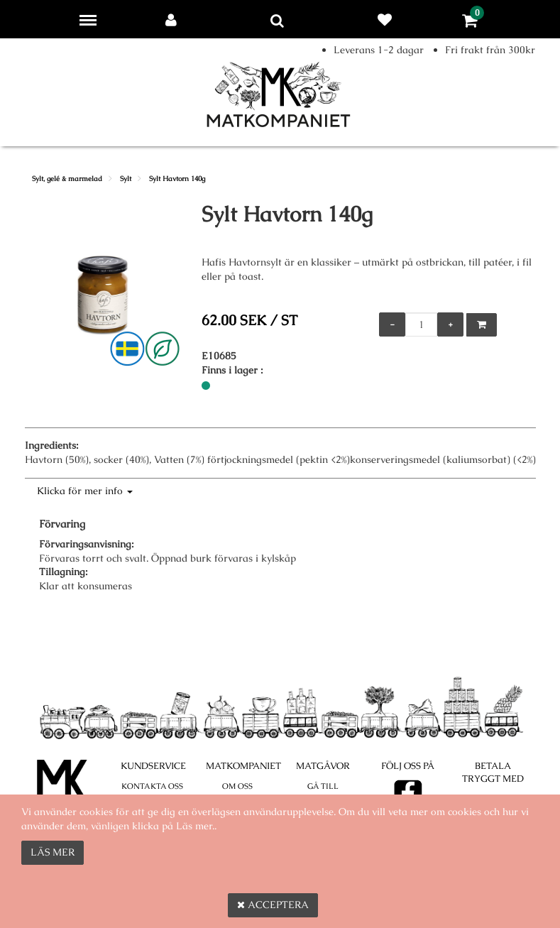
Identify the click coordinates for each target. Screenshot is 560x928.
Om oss (237, 786)
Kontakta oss (152, 786)
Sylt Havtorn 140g (177, 179)
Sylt (126, 179)
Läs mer (53, 852)
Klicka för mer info (85, 491)
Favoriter (388, 20)
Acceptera (273, 905)
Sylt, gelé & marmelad (67, 179)
